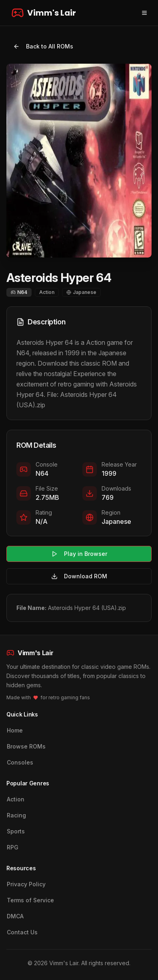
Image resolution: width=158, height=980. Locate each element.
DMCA (15, 916)
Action (16, 799)
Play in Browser (79, 554)
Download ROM (79, 576)
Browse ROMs (26, 746)
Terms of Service (30, 900)
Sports (16, 831)
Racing (16, 815)
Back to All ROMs (43, 46)
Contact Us (22, 932)
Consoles (20, 762)
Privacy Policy (26, 884)
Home (15, 730)
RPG (13, 847)
